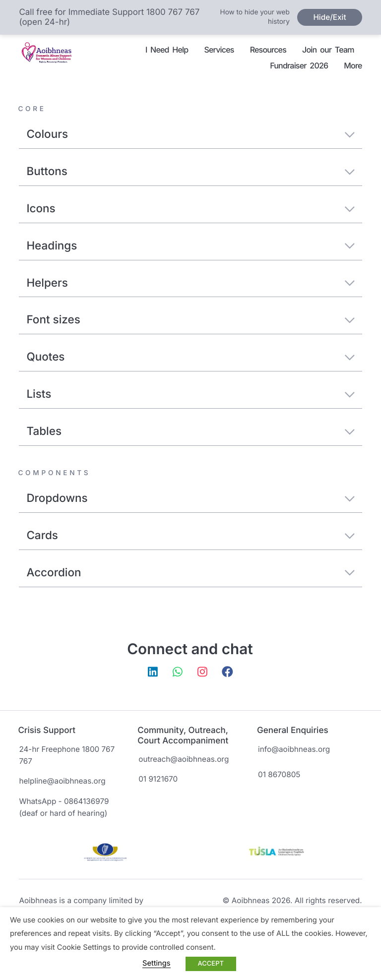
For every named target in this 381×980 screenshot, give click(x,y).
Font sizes (190, 320)
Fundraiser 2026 (299, 65)
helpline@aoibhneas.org (62, 781)
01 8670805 (279, 774)
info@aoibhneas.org (294, 749)
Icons (190, 209)
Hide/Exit (329, 17)
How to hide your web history (255, 17)
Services (219, 50)
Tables (190, 431)
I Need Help (167, 50)
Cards (190, 535)
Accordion (190, 573)
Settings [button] (156, 963)
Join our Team (328, 50)
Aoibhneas (49, 58)
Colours (190, 134)
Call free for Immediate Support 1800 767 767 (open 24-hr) (109, 17)
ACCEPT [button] (211, 964)
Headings (190, 246)
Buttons (190, 171)
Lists (190, 394)
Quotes (190, 357)
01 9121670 (158, 779)
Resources (268, 50)
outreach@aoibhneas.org (184, 759)
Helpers (190, 283)
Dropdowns (190, 498)
